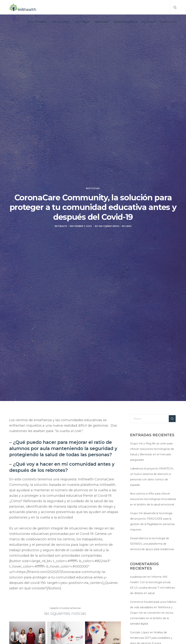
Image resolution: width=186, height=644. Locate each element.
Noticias (93, 188)
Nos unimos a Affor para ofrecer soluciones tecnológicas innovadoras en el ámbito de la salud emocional (153, 499)
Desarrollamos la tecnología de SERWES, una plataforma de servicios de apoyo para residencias (152, 544)
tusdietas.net (138, 577)
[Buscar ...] (153, 419)
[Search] (173, 7)
